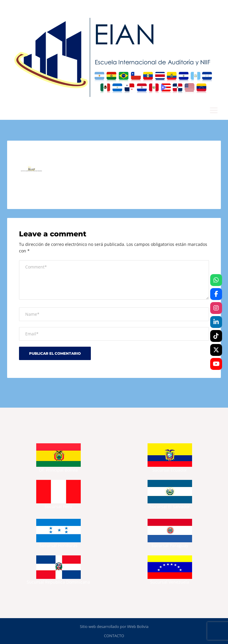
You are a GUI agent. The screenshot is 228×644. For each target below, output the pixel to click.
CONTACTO (114, 636)
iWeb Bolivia (138, 626)
